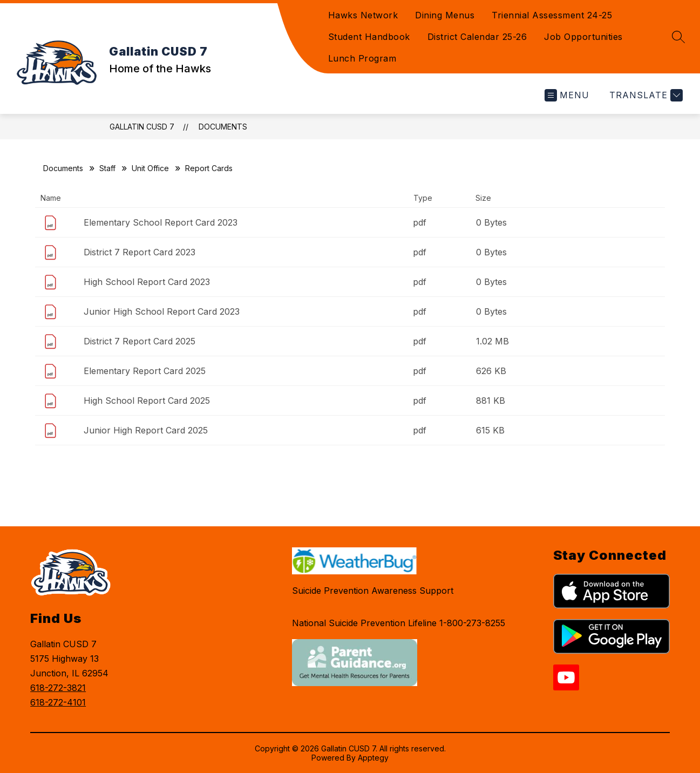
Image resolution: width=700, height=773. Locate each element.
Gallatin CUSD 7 (142, 127)
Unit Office (150, 168)
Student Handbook (369, 37)
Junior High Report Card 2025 (146, 430)
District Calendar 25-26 (477, 37)
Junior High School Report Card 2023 (162, 311)
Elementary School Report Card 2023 (161, 222)
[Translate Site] (645, 95)
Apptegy (373, 758)
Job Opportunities (583, 37)
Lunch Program (362, 58)
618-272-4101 (58, 702)
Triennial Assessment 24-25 (552, 15)
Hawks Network (363, 15)
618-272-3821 (58, 688)
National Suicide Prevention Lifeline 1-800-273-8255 (399, 623)
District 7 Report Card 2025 (140, 341)
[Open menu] (567, 95)
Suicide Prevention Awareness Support (373, 591)
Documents (223, 127)
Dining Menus (445, 15)
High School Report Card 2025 (147, 401)
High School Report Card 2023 (147, 282)
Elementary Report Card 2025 (145, 371)
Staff (107, 168)
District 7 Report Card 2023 (140, 252)
